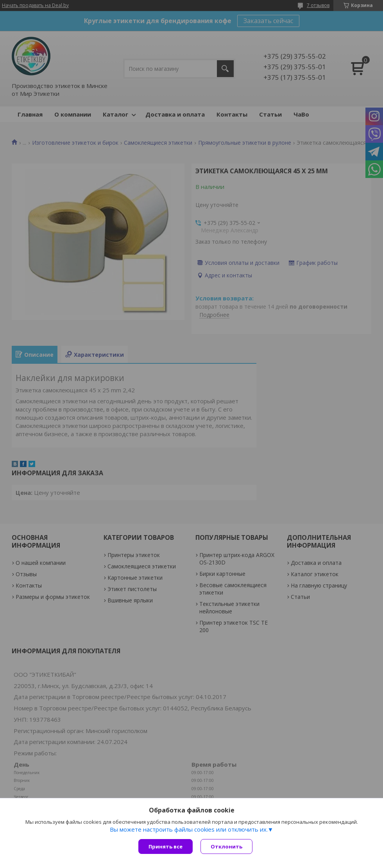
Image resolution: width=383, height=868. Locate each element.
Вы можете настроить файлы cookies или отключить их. (189, 829)
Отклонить (226, 846)
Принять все (166, 846)
